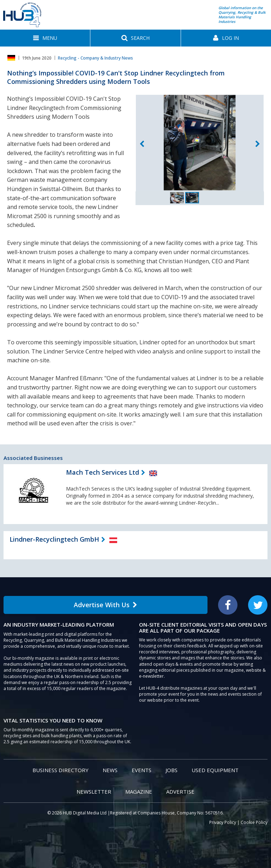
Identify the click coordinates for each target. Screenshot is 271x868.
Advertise (180, 792)
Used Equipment (215, 770)
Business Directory (61, 770)
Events (141, 770)
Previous (142, 144)
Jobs (171, 770)
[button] (45, 38)
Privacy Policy (223, 822)
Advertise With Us (106, 605)
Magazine (139, 792)
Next (258, 144)
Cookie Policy (254, 822)
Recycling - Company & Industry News (95, 58)
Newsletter (94, 792)
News (110, 770)
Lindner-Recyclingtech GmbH (54, 539)
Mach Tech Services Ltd (103, 472)
